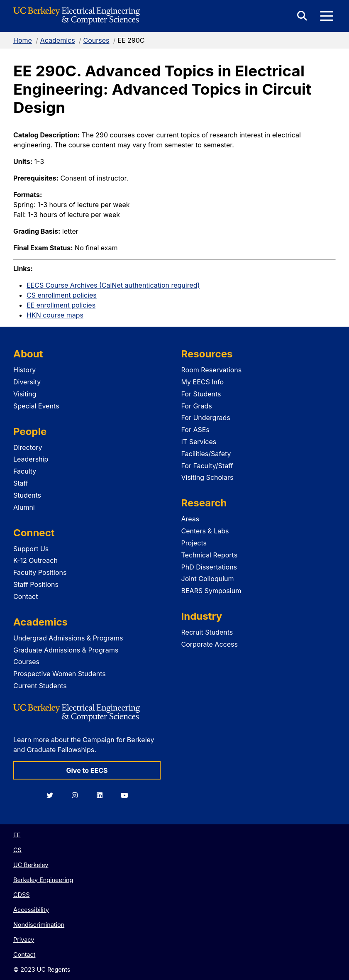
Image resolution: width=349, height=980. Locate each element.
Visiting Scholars (207, 477)
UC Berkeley (31, 865)
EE (17, 835)
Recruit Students (207, 632)
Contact (26, 596)
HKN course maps (55, 315)
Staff (21, 483)
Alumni (24, 507)
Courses (96, 40)
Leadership (31, 459)
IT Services (199, 442)
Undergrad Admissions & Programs (68, 638)
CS (17, 850)
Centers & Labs (205, 531)
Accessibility (31, 910)
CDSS (21, 895)
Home (23, 40)
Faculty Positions (40, 572)
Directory (28, 447)
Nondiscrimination (39, 925)
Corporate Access (210, 644)
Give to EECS (87, 770)
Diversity (27, 382)
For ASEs (195, 430)
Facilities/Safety (206, 454)
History (24, 370)
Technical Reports (210, 555)
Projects (194, 543)
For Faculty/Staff (207, 466)
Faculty (25, 471)
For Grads (197, 406)
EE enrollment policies (61, 305)
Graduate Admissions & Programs (66, 650)
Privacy (24, 940)
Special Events (36, 406)
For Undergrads (206, 418)
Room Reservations (212, 370)
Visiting (25, 394)
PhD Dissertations (209, 567)
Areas (190, 519)
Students (27, 495)
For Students (201, 394)
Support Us (31, 549)
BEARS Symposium (211, 591)
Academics (58, 40)
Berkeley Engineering (43, 880)
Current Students (40, 686)
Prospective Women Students (60, 674)
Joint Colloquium (208, 579)
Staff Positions (36, 584)
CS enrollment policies (62, 295)
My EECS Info (203, 382)
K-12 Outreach (35, 560)
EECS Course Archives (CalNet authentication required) (113, 285)
